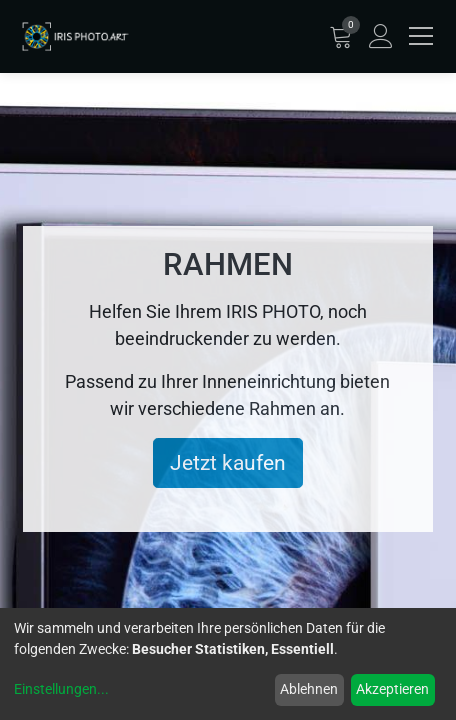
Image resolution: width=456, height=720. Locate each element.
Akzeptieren (392, 689)
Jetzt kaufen (228, 462)
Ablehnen (309, 689)
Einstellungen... (61, 689)
